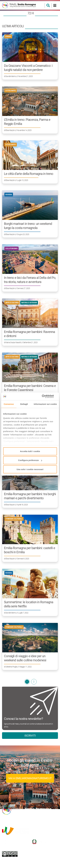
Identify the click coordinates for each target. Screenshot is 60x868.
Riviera (9, 195)
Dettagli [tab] (24, 404)
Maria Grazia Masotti (13, 342)
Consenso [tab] (9, 404)
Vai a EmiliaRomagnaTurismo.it (30, 778)
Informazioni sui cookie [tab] (45, 404)
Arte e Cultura (12, 303)
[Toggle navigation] (55, 5)
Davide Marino (11, 76)
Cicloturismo (11, 249)
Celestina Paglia (11, 667)
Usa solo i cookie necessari (30, 469)
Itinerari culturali (14, 519)
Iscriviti (30, 736)
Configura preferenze (30, 460)
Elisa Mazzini (10, 130)
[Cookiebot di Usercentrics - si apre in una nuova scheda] (45, 396)
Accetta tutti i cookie (30, 451)
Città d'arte (11, 91)
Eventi (8, 36)
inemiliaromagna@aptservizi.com (37, 821)
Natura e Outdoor (29, 303)
